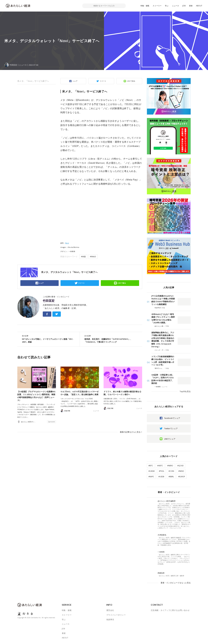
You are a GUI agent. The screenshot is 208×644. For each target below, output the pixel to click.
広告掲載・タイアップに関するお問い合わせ (170, 610)
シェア (75, 81)
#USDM (152, 471)
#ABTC (160, 466)
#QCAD (180, 466)
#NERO (170, 466)
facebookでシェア (172, 418)
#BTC (151, 466)
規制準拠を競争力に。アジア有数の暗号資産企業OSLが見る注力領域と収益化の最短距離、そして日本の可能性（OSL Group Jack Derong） (163, 340)
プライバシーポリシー (116, 615)
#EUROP (182, 477)
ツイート (103, 81)
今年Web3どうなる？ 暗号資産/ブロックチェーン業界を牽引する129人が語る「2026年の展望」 (163, 318)
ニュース (176, 6)
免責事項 (110, 619)
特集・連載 (145, 6)
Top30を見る (185, 391)
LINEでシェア (170, 439)
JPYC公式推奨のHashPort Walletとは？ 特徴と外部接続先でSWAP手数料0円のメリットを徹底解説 (163, 300)
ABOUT (199, 6)
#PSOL (162, 471)
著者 (191, 6)
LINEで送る (131, 81)
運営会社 (110, 610)
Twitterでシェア (171, 428)
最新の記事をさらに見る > (131, 432)
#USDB (161, 477)
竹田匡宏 (49, 301)
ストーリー (157, 6)
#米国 (83, 257)
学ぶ (167, 6)
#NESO (181, 471)
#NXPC (151, 477)
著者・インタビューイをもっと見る (176, 583)
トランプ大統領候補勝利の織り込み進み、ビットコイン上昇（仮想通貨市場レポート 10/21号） (163, 361)
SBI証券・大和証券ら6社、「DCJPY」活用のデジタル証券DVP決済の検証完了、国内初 (163, 379)
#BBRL (171, 477)
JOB (184, 6)
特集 (164, 308)
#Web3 (93, 257)
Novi (67, 243)
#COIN (171, 471)
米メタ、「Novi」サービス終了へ (33, 81)
